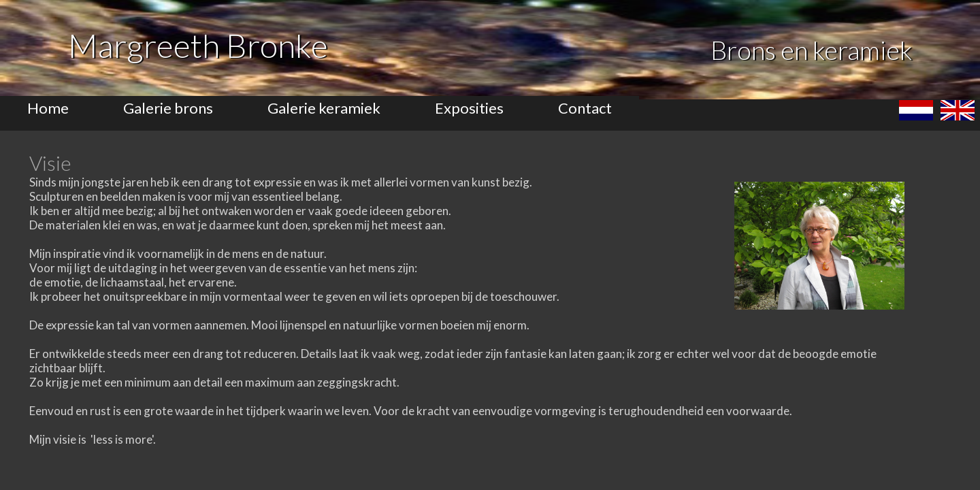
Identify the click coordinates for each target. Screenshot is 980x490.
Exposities (469, 108)
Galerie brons (168, 108)
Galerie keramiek (324, 108)
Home (48, 108)
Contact (585, 108)
